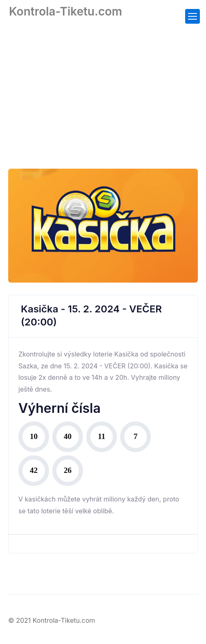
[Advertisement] (103, 88)
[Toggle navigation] (193, 16)
